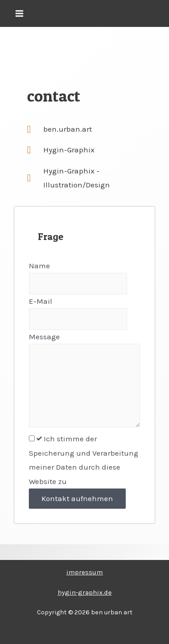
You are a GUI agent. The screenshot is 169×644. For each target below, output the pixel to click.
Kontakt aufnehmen (77, 498)
